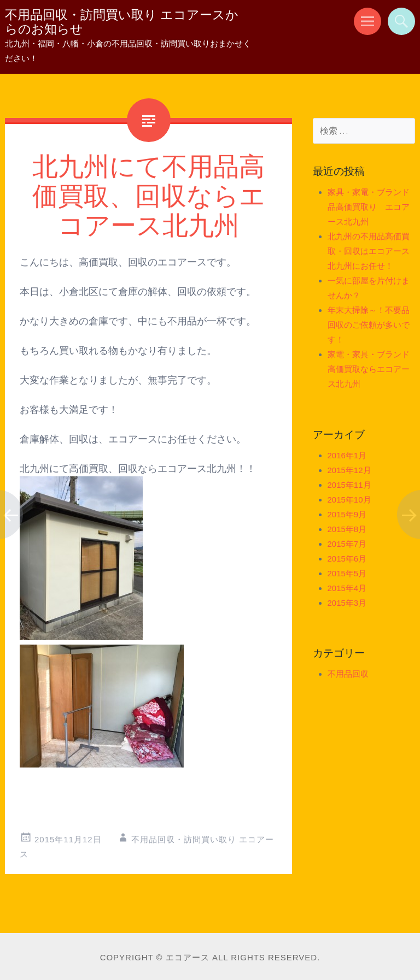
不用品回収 (348, 674)
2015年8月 (347, 529)
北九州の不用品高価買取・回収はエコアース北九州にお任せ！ (369, 251)
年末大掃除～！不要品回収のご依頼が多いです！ (369, 325)
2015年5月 (347, 573)
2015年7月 (347, 544)
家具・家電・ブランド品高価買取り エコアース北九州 (369, 207)
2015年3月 (347, 603)
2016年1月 (347, 455)
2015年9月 (347, 514)
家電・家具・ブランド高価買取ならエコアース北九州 (369, 369)
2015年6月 (347, 559)
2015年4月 (347, 588)
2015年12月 (349, 470)
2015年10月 (349, 500)
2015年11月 (349, 485)
